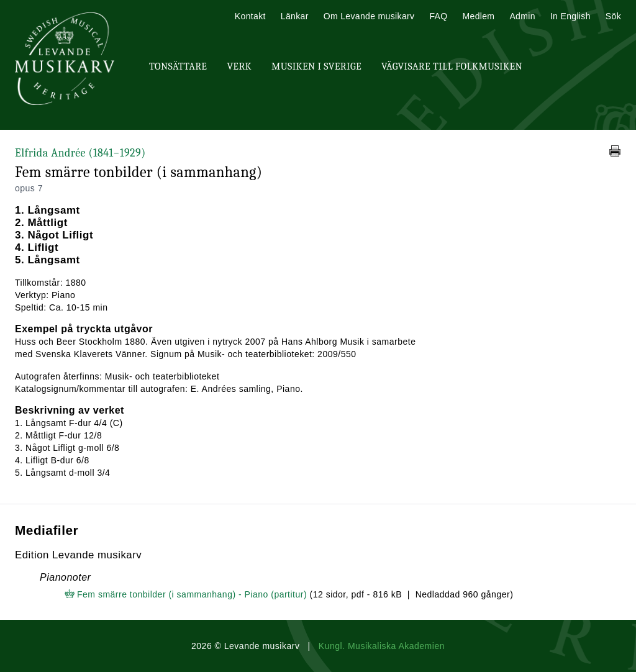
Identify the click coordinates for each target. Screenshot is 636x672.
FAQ (438, 16)
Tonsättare (178, 66)
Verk (239, 66)
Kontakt (250, 16)
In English (570, 16)
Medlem (478, 16)
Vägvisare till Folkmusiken (452, 66)
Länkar (295, 16)
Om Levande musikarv (369, 16)
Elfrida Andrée (80, 153)
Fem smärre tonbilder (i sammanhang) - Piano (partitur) (192, 594)
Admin (522, 16)
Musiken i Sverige (316, 66)
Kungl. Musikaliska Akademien (382, 646)
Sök (613, 16)
